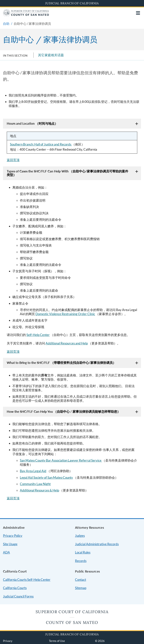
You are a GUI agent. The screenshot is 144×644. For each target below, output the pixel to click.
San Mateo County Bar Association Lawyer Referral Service (61, 460)
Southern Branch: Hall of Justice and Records (41, 144)
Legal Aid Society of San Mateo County (46, 478)
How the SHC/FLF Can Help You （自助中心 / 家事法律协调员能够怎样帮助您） (64, 412)
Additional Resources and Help (67, 343)
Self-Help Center (38, 335)
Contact (81, 580)
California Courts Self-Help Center (27, 580)
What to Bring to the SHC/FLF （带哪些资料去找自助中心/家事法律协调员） (61, 363)
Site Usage (10, 544)
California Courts (15, 588)
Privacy (8, 641)
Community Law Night (35, 484)
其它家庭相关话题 (51, 55)
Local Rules (83, 552)
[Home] (26, 15)
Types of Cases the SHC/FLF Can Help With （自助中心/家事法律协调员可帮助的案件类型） (67, 173)
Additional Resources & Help (39, 490)
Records (81, 561)
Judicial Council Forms (18, 596)
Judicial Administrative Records (97, 544)
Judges (80, 536)
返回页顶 (13, 160)
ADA (6, 552)
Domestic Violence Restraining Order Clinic (65, 314)
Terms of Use (57, 641)
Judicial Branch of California (72, 3)
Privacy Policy (13, 536)
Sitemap (81, 588)
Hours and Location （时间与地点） (32, 123)
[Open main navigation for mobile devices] (138, 13)
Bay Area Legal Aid (33, 471)
